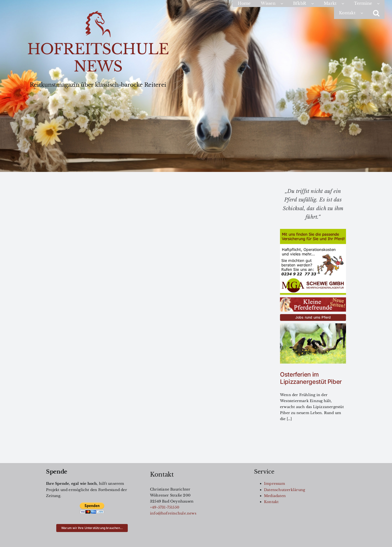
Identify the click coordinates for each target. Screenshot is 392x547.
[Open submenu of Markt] (345, 3)
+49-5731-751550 (165, 507)
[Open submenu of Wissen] (284, 3)
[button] (376, 13)
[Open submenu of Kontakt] (364, 13)
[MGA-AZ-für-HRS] (313, 231)
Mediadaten (275, 496)
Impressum (274, 484)
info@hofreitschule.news (173, 513)
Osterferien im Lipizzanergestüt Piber (311, 378)
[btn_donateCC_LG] (92, 504)
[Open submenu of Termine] (381, 3)
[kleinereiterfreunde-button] (313, 299)
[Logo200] (98, 13)
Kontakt (271, 502)
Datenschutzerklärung (284, 490)
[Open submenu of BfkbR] (315, 3)
